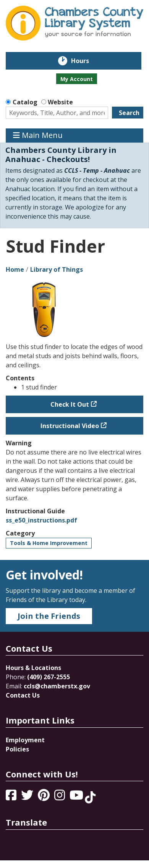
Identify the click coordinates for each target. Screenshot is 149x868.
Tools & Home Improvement (49, 543)
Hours (85, 61)
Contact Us (23, 695)
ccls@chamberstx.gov (57, 686)
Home (15, 269)
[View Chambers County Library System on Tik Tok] (90, 797)
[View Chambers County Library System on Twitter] (28, 797)
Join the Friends (49, 616)
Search (129, 113)
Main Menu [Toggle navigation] (38, 135)
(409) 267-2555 (49, 677)
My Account (77, 79)
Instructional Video (70, 426)
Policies (17, 749)
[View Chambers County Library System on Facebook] (12, 797)
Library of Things (57, 269)
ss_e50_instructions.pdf (41, 520)
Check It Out (70, 404)
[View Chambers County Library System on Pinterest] (45, 797)
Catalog (25, 102)
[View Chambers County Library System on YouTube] (77, 797)
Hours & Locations (33, 668)
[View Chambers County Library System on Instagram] (60, 797)
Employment (25, 740)
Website (60, 102)
